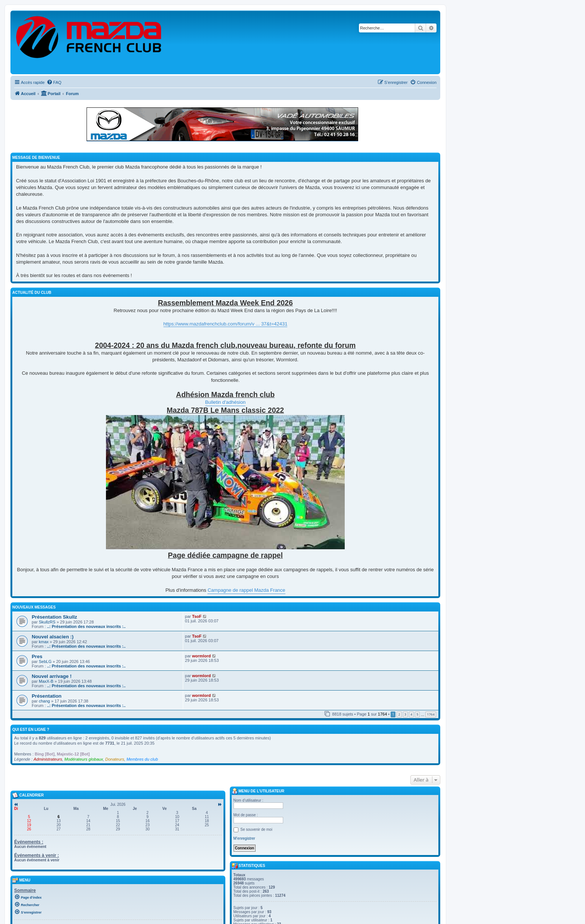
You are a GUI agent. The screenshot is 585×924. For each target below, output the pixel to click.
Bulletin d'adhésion (226, 402)
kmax (44, 642)
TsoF (197, 616)
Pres (37, 656)
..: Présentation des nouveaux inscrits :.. (86, 626)
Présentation (47, 696)
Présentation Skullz (54, 617)
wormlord (201, 656)
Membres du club (142, 759)
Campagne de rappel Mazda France (246, 590)
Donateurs (115, 759)
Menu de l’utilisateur (258, 791)
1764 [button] (431, 714)
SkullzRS (47, 622)
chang (44, 701)
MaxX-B (46, 681)
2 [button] (399, 714)
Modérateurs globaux (84, 759)
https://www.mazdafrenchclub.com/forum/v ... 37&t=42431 (226, 324)
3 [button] (405, 714)
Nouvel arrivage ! (52, 676)
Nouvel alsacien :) (53, 637)
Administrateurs (48, 759)
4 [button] (411, 714)
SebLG (45, 661)
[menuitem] (54, 82)
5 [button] (417, 714)
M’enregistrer (244, 838)
